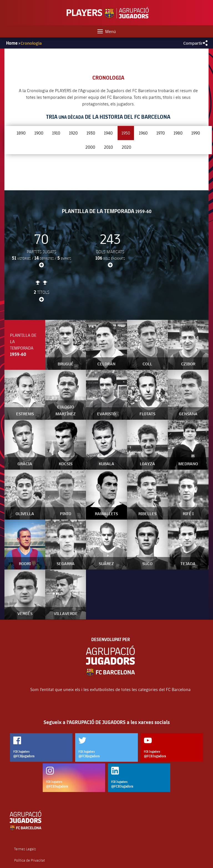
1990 (196, 133)
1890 (21, 133)
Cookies (20, 837)
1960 (143, 133)
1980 (178, 133)
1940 (108, 133)
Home (12, 43)
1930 (91, 133)
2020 (126, 147)
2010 (108, 147)
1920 (73, 133)
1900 (39, 133)
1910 (56, 133)
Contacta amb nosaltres (32, 849)
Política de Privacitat (30, 826)
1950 (126, 133)
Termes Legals (25, 815)
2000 (90, 147)
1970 (161, 133)
